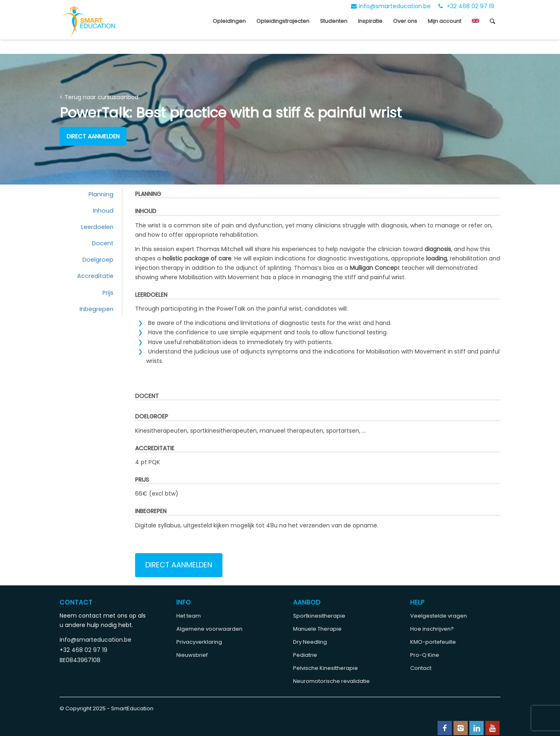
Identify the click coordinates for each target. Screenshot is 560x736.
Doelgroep (98, 260)
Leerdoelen (97, 227)
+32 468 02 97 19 (466, 6)
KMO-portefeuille (433, 642)
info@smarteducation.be (391, 6)
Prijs (108, 293)
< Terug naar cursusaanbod (99, 97)
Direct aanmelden (93, 136)
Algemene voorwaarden (209, 629)
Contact (421, 668)
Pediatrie (305, 655)
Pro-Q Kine (425, 655)
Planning (101, 194)
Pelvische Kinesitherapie (326, 668)
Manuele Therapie (317, 629)
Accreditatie (95, 276)
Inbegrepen (97, 309)
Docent (103, 243)
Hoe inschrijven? (432, 629)
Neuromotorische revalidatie (331, 681)
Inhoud (103, 211)
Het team (189, 616)
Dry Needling (310, 642)
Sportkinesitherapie (319, 616)
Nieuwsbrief (192, 655)
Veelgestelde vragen (439, 616)
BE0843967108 (80, 660)
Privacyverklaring (199, 642)
